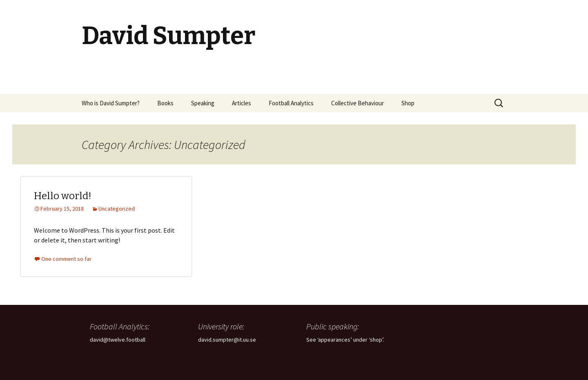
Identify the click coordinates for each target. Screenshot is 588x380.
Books (165, 103)
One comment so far (66, 259)
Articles (242, 103)
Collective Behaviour (357, 103)
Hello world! (63, 196)
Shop (408, 103)
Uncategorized (117, 209)
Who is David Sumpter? (111, 103)
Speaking (203, 103)
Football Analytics (291, 103)
